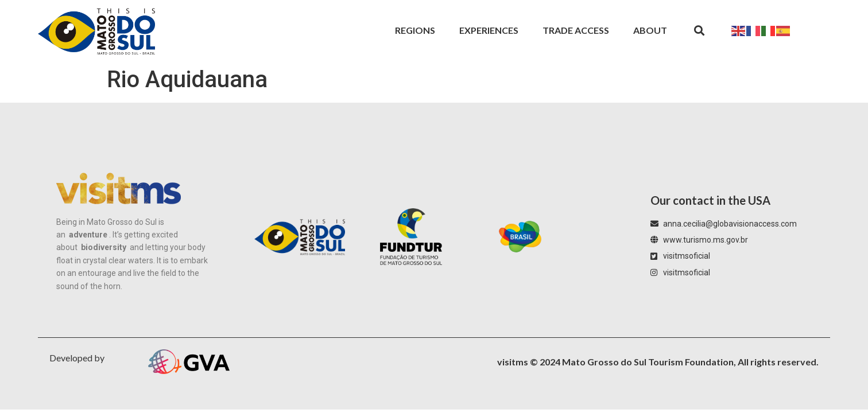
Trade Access (576, 30)
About (650, 30)
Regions (415, 30)
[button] (699, 31)
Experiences (489, 30)
